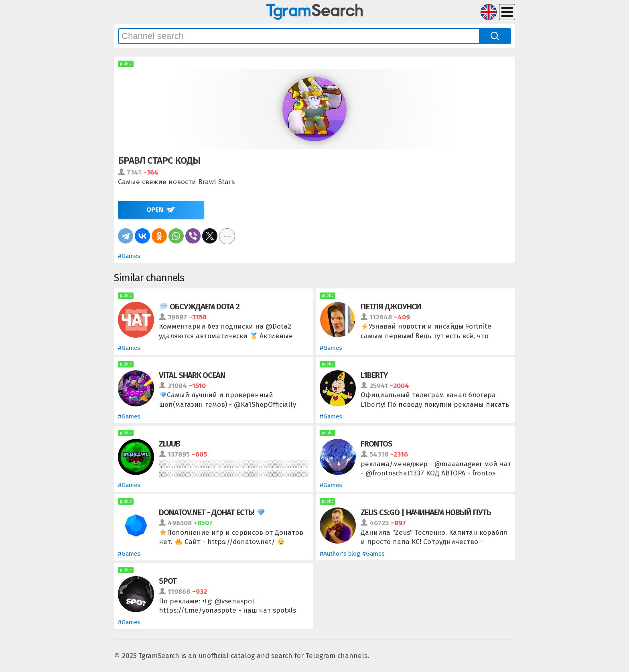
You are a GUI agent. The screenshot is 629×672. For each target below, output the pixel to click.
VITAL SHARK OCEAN (192, 375)
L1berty (374, 375)
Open (155, 210)
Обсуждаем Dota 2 (200, 307)
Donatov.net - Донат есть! (212, 512)
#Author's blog (340, 554)
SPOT (168, 581)
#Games (129, 256)
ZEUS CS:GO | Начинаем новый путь (426, 512)
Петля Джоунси (391, 307)
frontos (376, 444)
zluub (169, 444)
